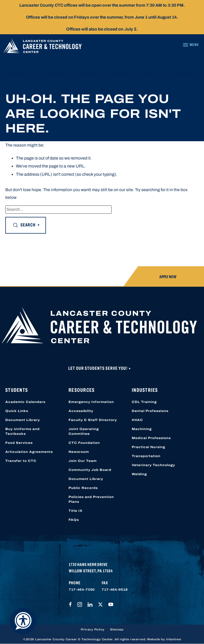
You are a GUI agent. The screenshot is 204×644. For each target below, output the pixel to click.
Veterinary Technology (153, 465)
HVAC (137, 420)
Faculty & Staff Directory (93, 420)
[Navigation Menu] (191, 45)
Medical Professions (151, 438)
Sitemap (117, 629)
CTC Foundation (84, 443)
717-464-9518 (115, 590)
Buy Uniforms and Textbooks (22, 431)
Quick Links (17, 411)
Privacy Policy (93, 629)
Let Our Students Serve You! (98, 368)
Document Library (23, 420)
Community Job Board (90, 470)
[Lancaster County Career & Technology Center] (42, 47)
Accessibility (81, 411)
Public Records (83, 488)
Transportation (146, 456)
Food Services (19, 443)
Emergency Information (91, 402)
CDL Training (144, 402)
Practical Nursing (148, 447)
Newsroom (79, 452)
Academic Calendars (25, 402)
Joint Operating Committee (84, 431)
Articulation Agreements (29, 452)
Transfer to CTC (21, 461)
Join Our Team (83, 461)
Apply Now (168, 277)
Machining (142, 429)
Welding (139, 474)
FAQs (74, 520)
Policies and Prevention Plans (91, 499)
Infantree (174, 639)
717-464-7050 (82, 590)
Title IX (76, 511)
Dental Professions (150, 411)
